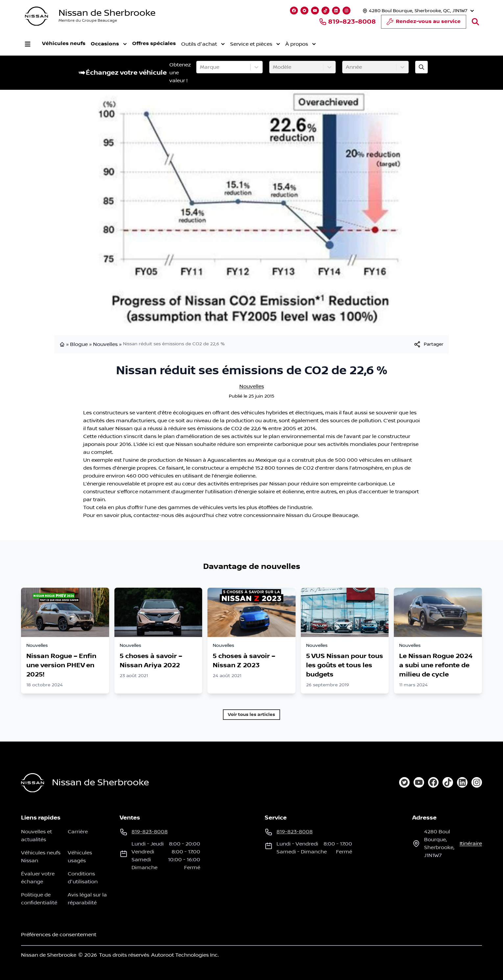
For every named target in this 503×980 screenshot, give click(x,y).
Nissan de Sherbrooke (107, 13)
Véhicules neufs (64, 44)
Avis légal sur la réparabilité (87, 899)
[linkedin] (462, 782)
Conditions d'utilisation (83, 878)
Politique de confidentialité (39, 899)
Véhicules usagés (80, 857)
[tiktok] (448, 782)
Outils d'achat (203, 44)
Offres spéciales (154, 44)
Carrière (78, 832)
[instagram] (477, 782)
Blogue (79, 344)
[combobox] (201, 67)
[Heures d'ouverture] (418, 11)
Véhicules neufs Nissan (41, 857)
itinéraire (471, 844)
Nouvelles (105, 344)
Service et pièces (255, 44)
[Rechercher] (475, 22)
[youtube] (419, 782)
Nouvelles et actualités (36, 836)
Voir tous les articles (251, 714)
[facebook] (433, 782)
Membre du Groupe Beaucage (88, 21)
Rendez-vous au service (424, 23)
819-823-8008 (347, 22)
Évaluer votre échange (38, 878)
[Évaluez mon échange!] (421, 67)
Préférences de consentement (59, 935)
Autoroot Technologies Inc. (185, 955)
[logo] (36, 16)
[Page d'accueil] (33, 783)
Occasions (109, 44)
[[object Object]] (428, 344)
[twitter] (404, 782)
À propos (301, 44)
